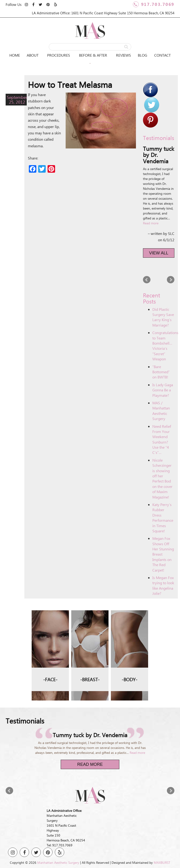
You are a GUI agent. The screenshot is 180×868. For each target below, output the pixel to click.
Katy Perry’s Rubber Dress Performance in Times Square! (163, 518)
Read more (151, 223)
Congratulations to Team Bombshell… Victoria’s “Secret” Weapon (165, 346)
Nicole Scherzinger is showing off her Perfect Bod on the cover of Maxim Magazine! (162, 479)
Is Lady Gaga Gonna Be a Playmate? (163, 390)
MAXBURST (162, 862)
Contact (162, 55)
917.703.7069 (154, 4)
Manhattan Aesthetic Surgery (58, 862)
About (33, 55)
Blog (142, 55)
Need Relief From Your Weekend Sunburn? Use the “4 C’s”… (162, 439)
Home (15, 55)
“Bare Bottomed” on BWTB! (161, 372)
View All (159, 253)
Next (171, 280)
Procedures (59, 55)
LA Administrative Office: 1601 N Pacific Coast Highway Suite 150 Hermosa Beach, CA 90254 (103, 13)
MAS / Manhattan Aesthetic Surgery (161, 411)
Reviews (124, 55)
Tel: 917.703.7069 (60, 845)
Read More (90, 764)
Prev (147, 280)
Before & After (93, 55)
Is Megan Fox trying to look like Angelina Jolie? (163, 585)
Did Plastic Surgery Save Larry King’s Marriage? (163, 317)
